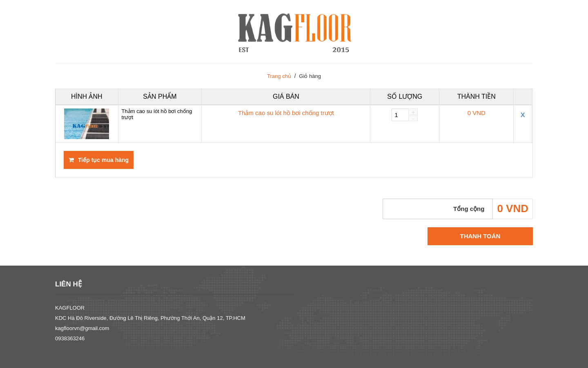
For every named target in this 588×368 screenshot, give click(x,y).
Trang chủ (279, 76)
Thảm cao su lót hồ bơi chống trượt (157, 114)
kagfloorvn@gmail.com (82, 328)
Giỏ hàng (310, 76)
